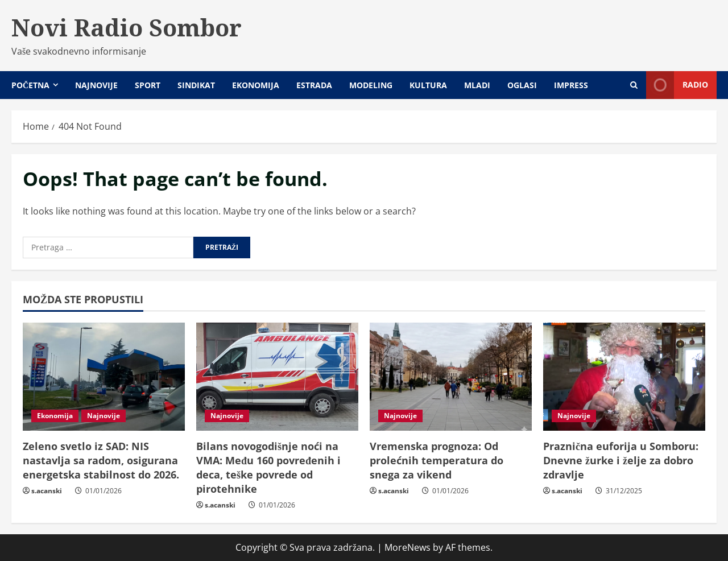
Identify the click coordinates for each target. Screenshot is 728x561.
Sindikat (196, 85)
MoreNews (408, 547)
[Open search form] (634, 85)
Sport (148, 85)
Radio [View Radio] (677, 85)
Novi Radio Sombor (127, 27)
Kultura (428, 85)
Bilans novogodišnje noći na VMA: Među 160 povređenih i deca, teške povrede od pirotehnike (268, 468)
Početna (30, 85)
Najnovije (96, 85)
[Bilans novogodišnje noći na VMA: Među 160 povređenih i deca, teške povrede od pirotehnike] (277, 377)
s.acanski (47, 491)
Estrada (314, 85)
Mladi (477, 85)
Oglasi (522, 85)
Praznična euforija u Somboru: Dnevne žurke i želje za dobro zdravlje (621, 460)
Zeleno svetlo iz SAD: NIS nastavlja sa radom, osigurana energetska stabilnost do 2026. (101, 460)
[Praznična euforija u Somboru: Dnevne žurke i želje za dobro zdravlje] (624, 377)
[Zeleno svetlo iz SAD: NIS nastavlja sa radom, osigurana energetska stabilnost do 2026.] (104, 377)
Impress (571, 85)
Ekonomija (256, 85)
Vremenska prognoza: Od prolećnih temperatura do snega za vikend (437, 460)
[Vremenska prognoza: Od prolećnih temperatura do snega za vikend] (451, 377)
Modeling (371, 85)
